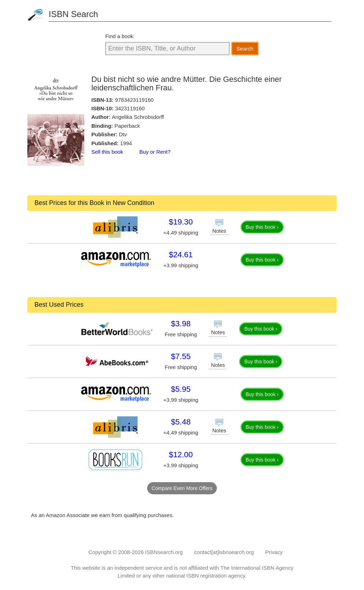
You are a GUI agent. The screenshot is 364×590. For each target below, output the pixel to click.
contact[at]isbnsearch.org (224, 552)
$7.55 (181, 356)
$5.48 (181, 422)
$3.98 (181, 324)
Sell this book (107, 152)
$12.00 (181, 455)
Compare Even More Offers (182, 488)
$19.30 (181, 222)
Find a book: (120, 36)
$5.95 (181, 389)
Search (245, 49)
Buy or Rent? (155, 152)
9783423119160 (134, 100)
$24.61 (181, 255)
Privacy (274, 552)
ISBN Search (73, 14)
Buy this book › (262, 227)
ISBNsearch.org (164, 552)
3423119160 (130, 108)
